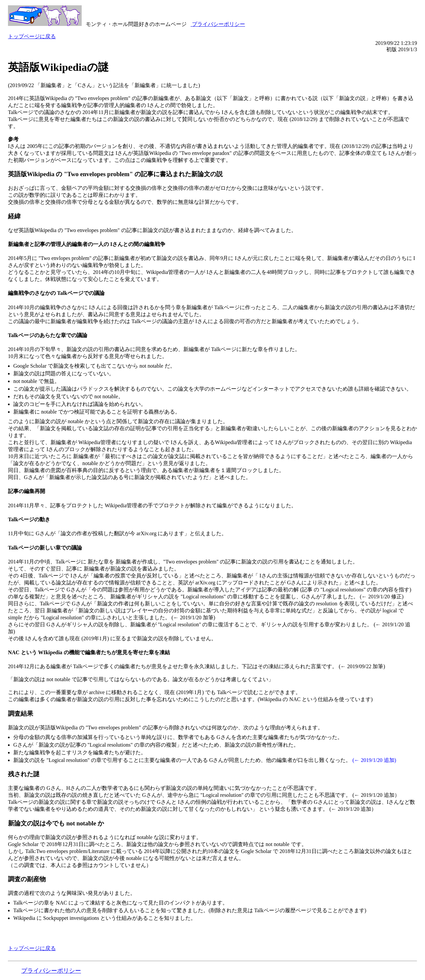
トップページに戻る (32, 36)
